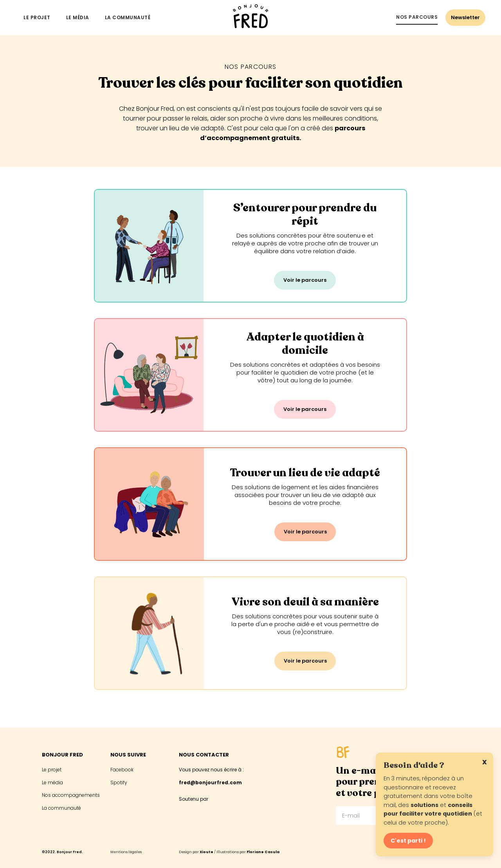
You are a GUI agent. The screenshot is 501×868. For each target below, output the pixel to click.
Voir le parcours (305, 280)
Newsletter (465, 17)
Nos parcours (417, 17)
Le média (78, 17)
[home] (250, 18)
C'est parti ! (408, 841)
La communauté (128, 17)
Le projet (37, 17)
